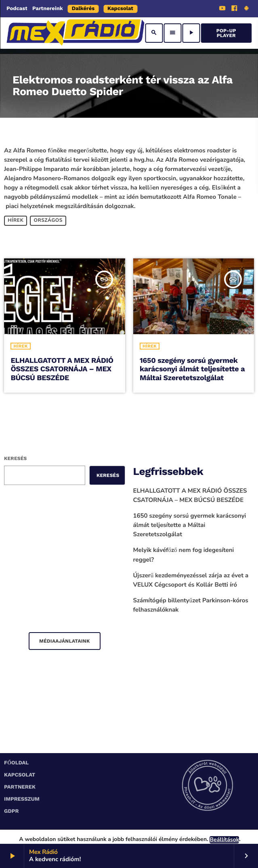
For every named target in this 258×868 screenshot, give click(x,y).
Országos (48, 221)
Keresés (15, 458)
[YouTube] (222, 9)
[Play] (191, 33)
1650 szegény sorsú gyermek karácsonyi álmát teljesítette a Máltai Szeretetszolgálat (192, 369)
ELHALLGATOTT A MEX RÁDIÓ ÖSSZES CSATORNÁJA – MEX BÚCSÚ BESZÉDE (62, 369)
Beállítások (224, 840)
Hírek (16, 221)
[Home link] (75, 33)
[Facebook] (235, 9)
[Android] (246, 9)
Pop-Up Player (226, 33)
